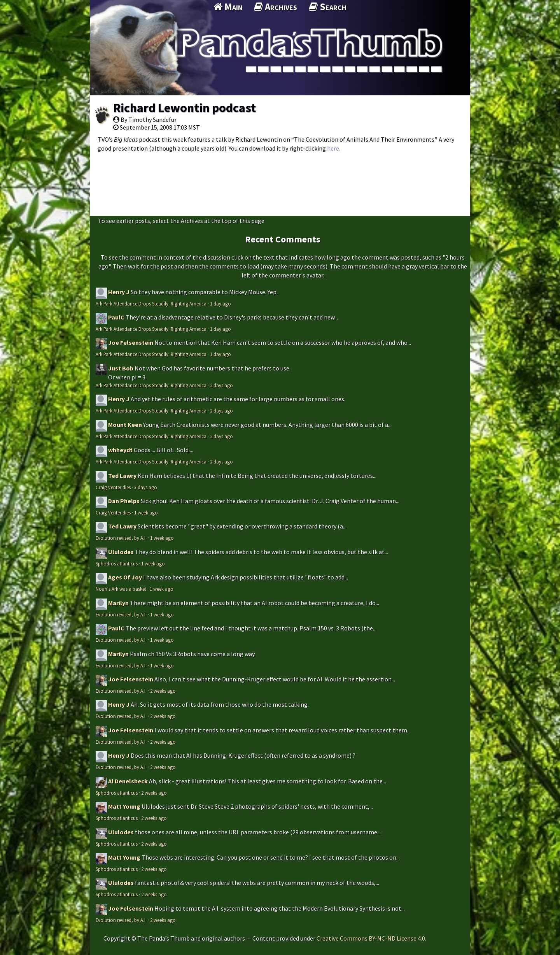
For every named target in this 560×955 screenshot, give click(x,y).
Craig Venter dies (113, 487)
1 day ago (220, 304)
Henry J (119, 292)
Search (328, 7)
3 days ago (146, 487)
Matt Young (124, 806)
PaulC (116, 317)
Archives (276, 7)
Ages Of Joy (125, 577)
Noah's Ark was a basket (121, 589)
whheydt (120, 450)
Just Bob (121, 368)
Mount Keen (125, 425)
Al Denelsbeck (128, 781)
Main (228, 7)
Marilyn (118, 603)
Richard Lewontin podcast (185, 108)
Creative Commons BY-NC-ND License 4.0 (371, 938)
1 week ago (146, 513)
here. (334, 148)
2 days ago (221, 385)
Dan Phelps (124, 501)
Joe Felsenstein (131, 342)
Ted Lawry (122, 476)
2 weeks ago (163, 691)
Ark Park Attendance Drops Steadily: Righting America (151, 304)
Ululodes (121, 552)
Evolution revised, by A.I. (121, 538)
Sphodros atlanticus (117, 564)
